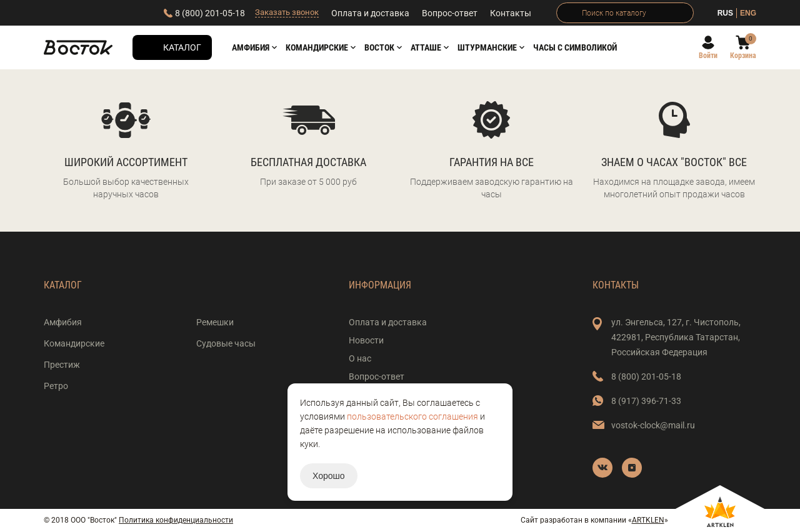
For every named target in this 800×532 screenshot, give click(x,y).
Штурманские (487, 47)
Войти (708, 56)
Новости (366, 340)
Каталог (182, 47)
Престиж (62, 365)
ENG (748, 13)
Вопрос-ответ (450, 13)
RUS (725, 13)
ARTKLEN (648, 520)
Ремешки (215, 322)
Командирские (317, 47)
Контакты (511, 13)
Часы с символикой (575, 47)
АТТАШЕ (426, 47)
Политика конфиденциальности (176, 520)
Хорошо (329, 476)
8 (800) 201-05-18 (210, 13)
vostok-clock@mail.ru (653, 425)
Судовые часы (226, 343)
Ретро (56, 386)
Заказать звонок (287, 12)
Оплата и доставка (370, 13)
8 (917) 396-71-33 (646, 401)
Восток (379, 47)
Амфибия (251, 47)
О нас (360, 358)
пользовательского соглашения (412, 416)
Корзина (743, 56)
